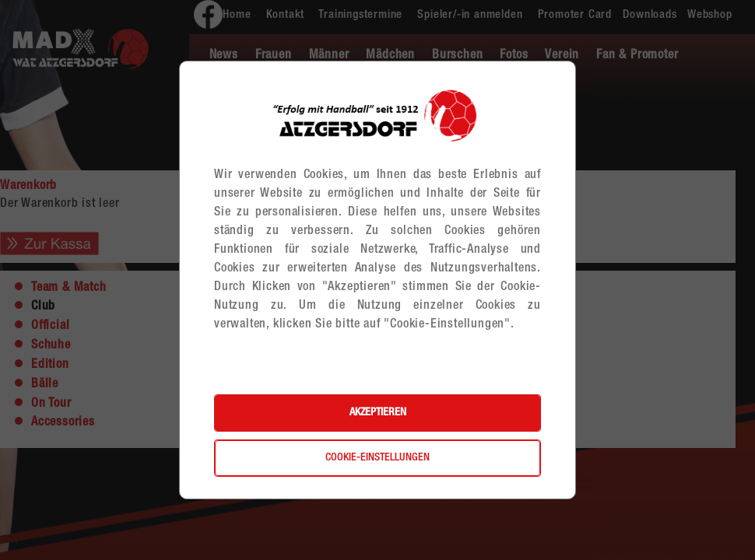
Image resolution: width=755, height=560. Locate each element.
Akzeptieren (378, 413)
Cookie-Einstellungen (377, 458)
